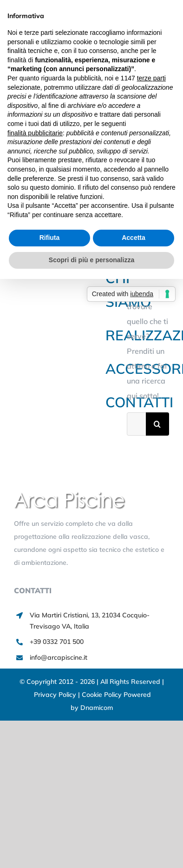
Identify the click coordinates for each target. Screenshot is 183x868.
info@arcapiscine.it (59, 657)
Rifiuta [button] (50, 238)
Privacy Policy (56, 695)
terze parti (151, 78)
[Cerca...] (136, 424)
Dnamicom (97, 708)
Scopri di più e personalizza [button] (91, 260)
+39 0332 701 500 (57, 642)
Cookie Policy (103, 695)
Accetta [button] (134, 238)
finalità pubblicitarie (35, 133)
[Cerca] (157, 424)
